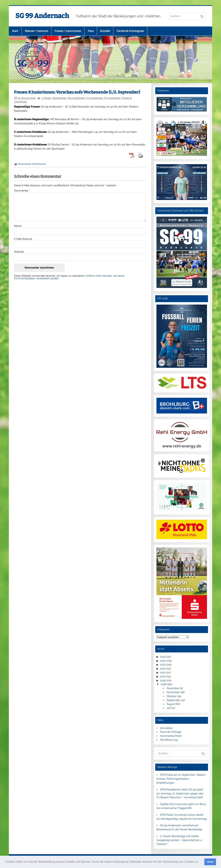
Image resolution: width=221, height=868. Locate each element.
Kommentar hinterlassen (32, 164)
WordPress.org (169, 740)
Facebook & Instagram (130, 31)
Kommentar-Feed (171, 736)
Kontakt (105, 31)
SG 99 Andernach (42, 16)
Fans (91, 31)
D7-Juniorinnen (112, 98)
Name (18, 226)
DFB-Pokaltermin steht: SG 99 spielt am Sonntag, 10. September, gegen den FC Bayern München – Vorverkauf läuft (180, 794)
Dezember (173, 688)
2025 (163, 657)
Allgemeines (59, 98)
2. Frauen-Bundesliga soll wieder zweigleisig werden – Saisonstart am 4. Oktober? (179, 840)
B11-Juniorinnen (76, 98)
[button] (200, 862)
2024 (163, 661)
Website (19, 252)
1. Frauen (46, 98)
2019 (163, 680)
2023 (163, 665)
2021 (163, 673)
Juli (169, 708)
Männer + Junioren (36, 31)
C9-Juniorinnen (95, 98)
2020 (163, 676)
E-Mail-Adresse (23, 239)
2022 (163, 669)
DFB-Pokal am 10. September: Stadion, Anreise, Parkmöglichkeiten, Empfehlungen (181, 779)
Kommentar (22, 191)
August (171, 704)
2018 (163, 684)
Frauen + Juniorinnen (68, 31)
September (173, 700)
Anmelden (166, 728)
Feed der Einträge (171, 732)
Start (15, 31)
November (173, 692)
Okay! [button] (210, 862)
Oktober (172, 696)
